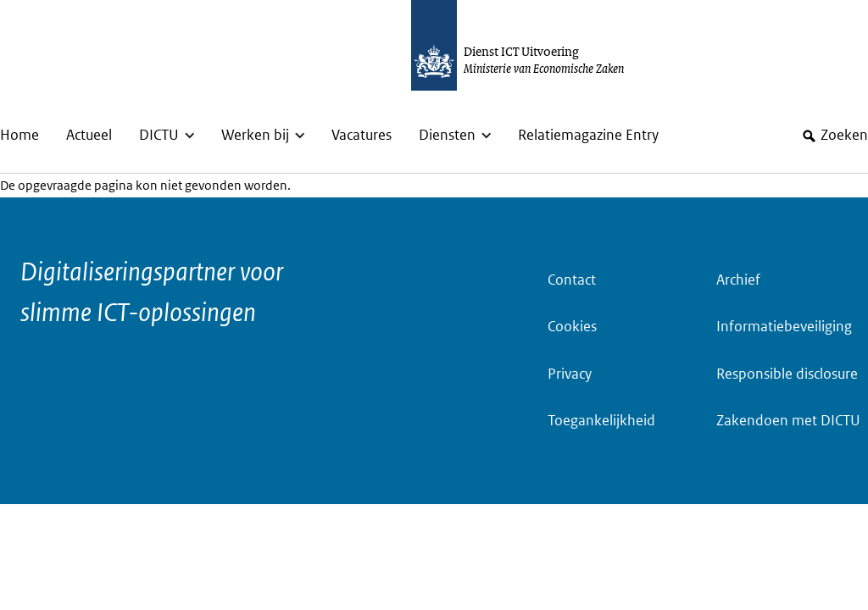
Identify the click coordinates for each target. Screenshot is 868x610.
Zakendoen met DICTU (788, 421)
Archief (738, 280)
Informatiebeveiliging (784, 327)
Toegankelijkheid (601, 421)
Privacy (570, 374)
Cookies (572, 327)
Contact (572, 280)
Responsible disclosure (787, 374)
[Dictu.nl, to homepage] (535, 45)
